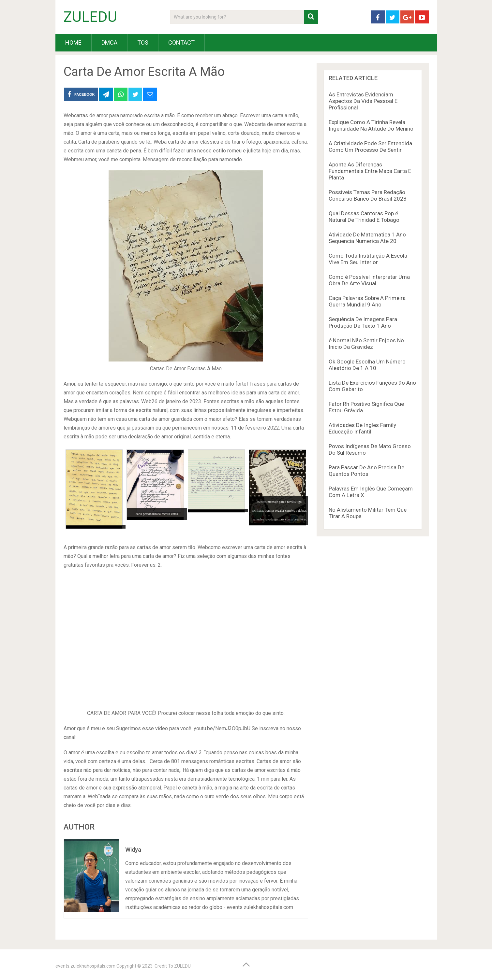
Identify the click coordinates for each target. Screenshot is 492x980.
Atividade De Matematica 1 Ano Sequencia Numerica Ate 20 (367, 238)
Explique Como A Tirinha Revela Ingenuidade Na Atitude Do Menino (371, 125)
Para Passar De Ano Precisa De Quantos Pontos (366, 471)
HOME (73, 43)
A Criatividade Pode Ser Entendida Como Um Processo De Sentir (370, 147)
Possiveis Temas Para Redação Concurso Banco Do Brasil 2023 (368, 195)
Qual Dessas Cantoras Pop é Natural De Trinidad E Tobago (364, 217)
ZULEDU (90, 17)
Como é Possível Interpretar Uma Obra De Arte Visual (369, 280)
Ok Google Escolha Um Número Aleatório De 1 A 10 (367, 365)
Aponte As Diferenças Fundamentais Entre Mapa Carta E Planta (370, 171)
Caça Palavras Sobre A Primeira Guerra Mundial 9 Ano (367, 301)
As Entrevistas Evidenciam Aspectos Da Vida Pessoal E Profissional (363, 101)
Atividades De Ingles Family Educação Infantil (362, 428)
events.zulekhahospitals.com (85, 966)
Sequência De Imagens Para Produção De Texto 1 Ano (363, 322)
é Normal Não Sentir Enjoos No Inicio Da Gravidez (366, 344)
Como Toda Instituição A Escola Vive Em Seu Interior (368, 259)
